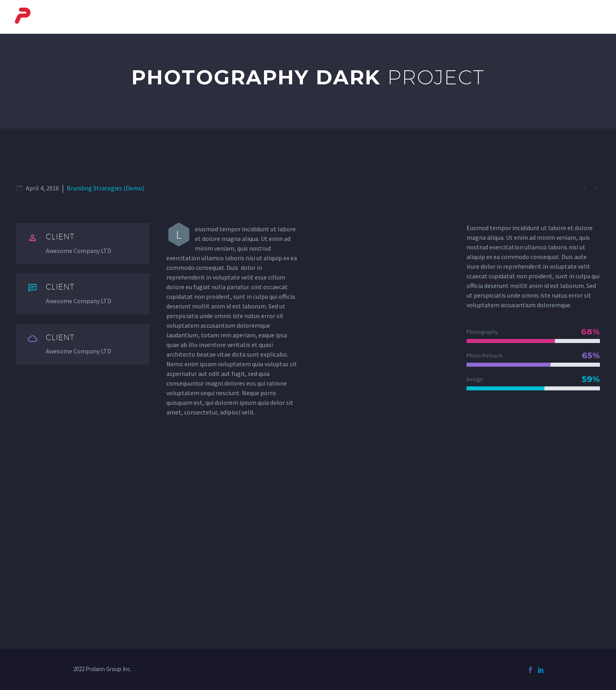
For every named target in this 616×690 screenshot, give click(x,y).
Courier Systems (319, 17)
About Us (259, 17)
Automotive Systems (475, 17)
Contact (586, 17)
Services (541, 17)
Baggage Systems (393, 17)
